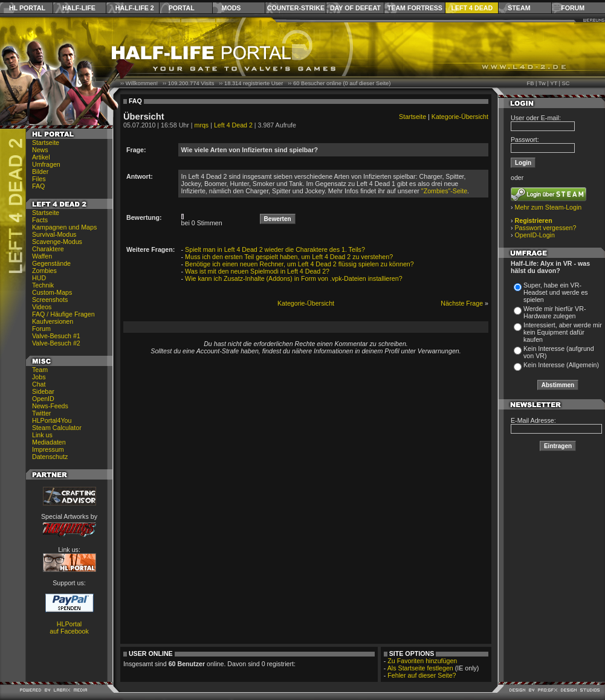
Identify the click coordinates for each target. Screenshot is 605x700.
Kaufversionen (53, 321)
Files (39, 179)
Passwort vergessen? (546, 228)
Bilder (40, 172)
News (40, 150)
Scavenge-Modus (57, 242)
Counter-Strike (296, 8)
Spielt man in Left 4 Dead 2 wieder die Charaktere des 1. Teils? (275, 249)
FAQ (38, 186)
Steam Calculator (57, 428)
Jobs (39, 377)
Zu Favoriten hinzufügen (422, 661)
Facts (40, 220)
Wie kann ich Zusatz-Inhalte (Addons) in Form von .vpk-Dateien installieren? (294, 278)
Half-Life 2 (135, 8)
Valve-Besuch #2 (56, 343)
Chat (39, 384)
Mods (231, 8)
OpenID (43, 399)
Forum (573, 8)
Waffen (42, 256)
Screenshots (50, 300)
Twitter (41, 413)
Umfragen (46, 164)
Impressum (48, 449)
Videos (42, 307)
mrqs (202, 125)
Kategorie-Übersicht (460, 117)
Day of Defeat (355, 8)
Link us (42, 435)
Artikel (41, 157)
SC (566, 83)
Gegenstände (51, 263)
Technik (43, 285)
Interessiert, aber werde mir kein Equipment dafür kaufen (563, 332)
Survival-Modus (54, 234)
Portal (182, 8)
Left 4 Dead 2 (233, 125)
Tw (542, 83)
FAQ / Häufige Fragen (63, 314)
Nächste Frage (462, 303)
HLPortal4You (52, 420)
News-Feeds (50, 406)
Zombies (44, 271)
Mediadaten (49, 442)
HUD (39, 278)
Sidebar (43, 391)
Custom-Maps (52, 292)
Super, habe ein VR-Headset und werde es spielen (556, 292)
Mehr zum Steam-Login (548, 207)
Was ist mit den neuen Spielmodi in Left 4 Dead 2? (257, 271)
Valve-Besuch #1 (56, 336)
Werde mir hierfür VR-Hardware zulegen (555, 312)
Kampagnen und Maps (64, 227)
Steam (519, 8)
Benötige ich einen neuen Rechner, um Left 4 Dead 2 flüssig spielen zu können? (299, 264)
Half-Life (79, 8)
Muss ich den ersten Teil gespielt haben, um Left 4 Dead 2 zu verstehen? (289, 257)
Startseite (46, 143)
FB (530, 83)
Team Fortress (415, 8)
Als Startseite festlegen (420, 668)
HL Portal (27, 8)
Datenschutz (50, 457)
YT (554, 83)
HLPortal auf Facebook (69, 628)
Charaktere (48, 249)
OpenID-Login (535, 235)
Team (40, 370)
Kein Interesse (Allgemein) (561, 365)
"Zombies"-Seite (444, 191)
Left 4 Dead (472, 8)
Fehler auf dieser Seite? (422, 675)
